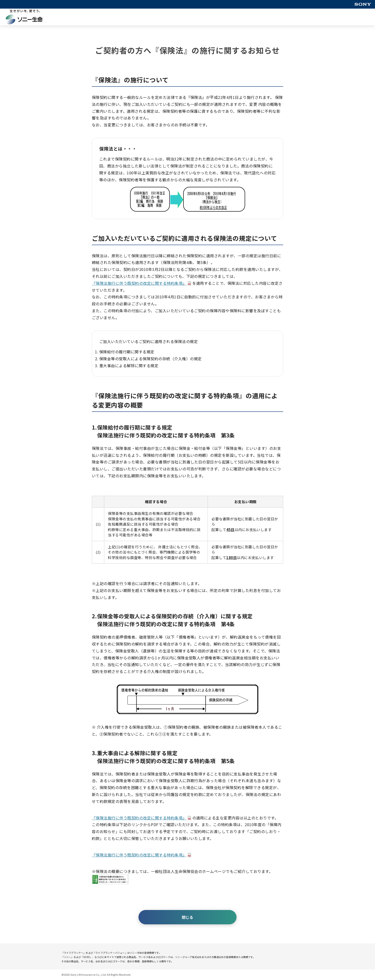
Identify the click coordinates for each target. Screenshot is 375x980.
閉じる (187, 917)
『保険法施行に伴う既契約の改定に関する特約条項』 (139, 283)
